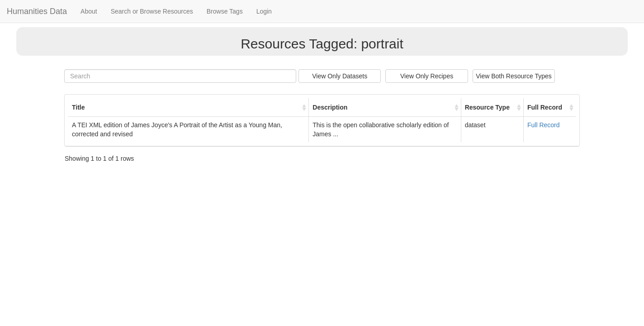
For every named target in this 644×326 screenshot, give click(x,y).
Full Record (544, 125)
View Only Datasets (340, 76)
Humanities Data (37, 11)
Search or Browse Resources (152, 11)
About (89, 11)
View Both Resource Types (514, 76)
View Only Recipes (427, 76)
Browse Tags (225, 11)
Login (264, 11)
